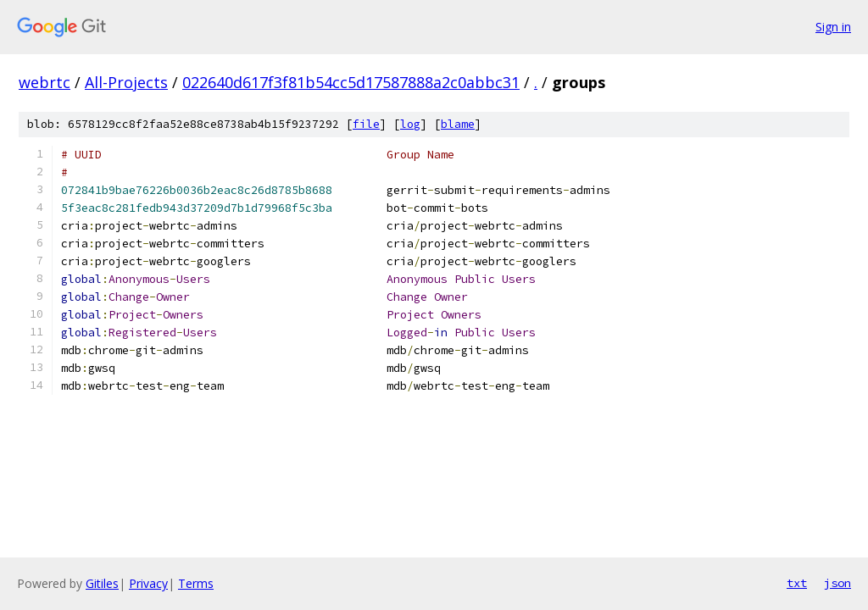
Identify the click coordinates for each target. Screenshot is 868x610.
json (837, 583)
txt (797, 583)
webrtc (45, 82)
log (410, 124)
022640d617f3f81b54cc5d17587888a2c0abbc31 (351, 82)
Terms (196, 583)
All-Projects (126, 82)
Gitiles (102, 583)
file (366, 124)
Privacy (148, 583)
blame (458, 124)
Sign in (833, 27)
